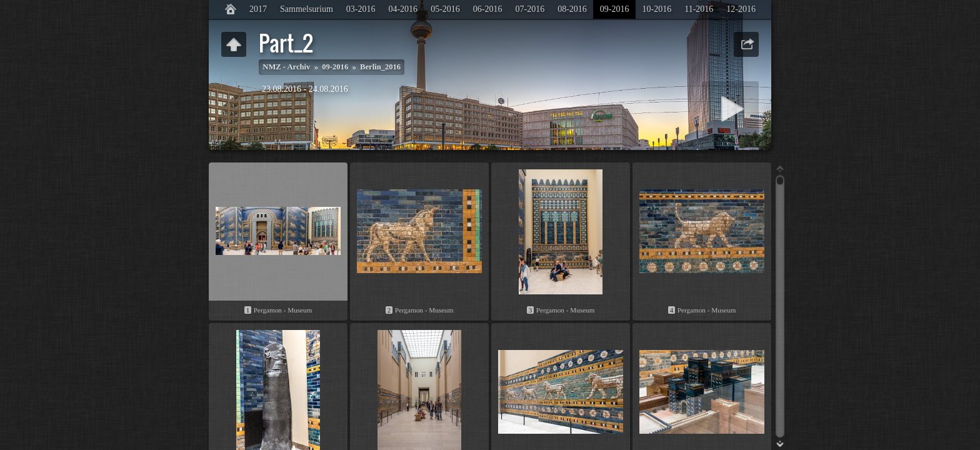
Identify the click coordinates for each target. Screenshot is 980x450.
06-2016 (488, 9)
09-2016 (615, 9)
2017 (258, 9)
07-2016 (530, 9)
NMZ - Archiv (286, 67)
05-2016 (445, 9)
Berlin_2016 (380, 67)
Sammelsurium (307, 9)
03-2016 (361, 9)
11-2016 (699, 9)
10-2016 (657, 9)
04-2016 (403, 9)
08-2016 (572, 9)
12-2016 (741, 9)
